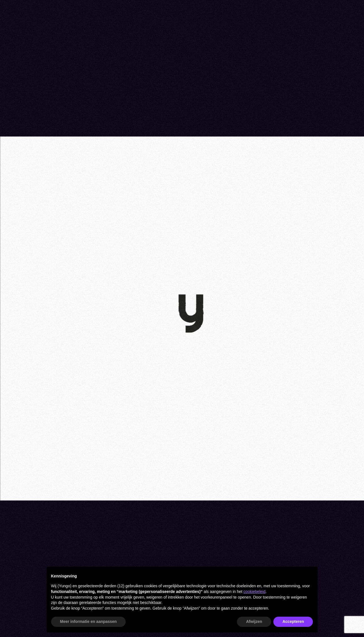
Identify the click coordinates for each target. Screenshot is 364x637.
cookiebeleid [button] (254, 592)
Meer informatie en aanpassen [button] (89, 621)
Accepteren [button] (293, 621)
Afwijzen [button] (254, 621)
